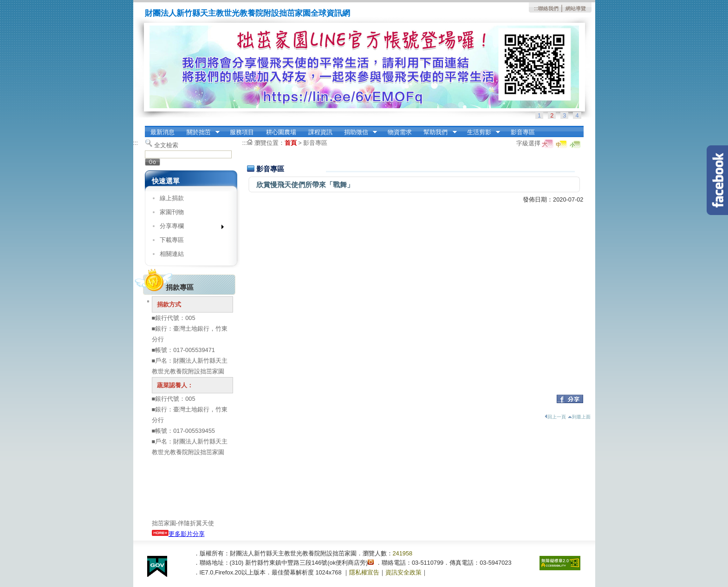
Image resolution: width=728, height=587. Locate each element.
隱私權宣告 (364, 572)
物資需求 (400, 132)
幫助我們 (437, 132)
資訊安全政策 (403, 572)
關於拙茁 (200, 132)
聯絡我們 (548, 8)
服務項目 (242, 132)
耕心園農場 (281, 132)
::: (536, 8)
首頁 (291, 143)
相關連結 (172, 254)
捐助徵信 (357, 132)
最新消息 (162, 132)
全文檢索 (166, 145)
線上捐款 (172, 198)
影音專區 (523, 132)
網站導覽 (576, 8)
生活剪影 (481, 132)
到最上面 (579, 417)
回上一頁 (555, 417)
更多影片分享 (178, 534)
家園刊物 (172, 212)
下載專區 (172, 240)
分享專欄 (189, 228)
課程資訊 (320, 132)
